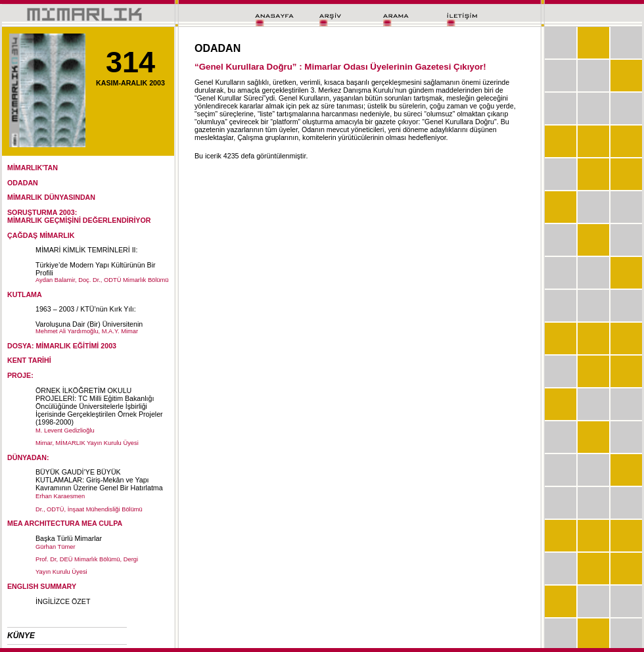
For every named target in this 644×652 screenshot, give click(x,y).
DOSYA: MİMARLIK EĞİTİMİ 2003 (62, 346)
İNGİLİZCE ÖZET (63, 601)
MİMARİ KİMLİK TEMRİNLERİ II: (87, 250)
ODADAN (23, 183)
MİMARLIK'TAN (33, 168)
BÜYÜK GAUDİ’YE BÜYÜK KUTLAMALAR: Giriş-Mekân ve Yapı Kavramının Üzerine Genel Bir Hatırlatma (99, 480)
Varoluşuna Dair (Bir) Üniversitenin (89, 324)
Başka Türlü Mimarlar (69, 538)
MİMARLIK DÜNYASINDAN (51, 197)
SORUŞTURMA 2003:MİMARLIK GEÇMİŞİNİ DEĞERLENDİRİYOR (79, 216)
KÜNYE (21, 636)
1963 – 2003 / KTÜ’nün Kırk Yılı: (86, 309)
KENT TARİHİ (29, 360)
